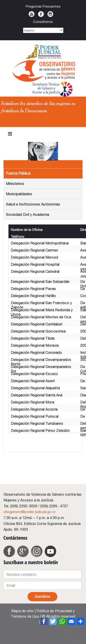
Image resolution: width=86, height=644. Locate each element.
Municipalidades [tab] (19, 194)
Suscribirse (42, 596)
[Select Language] (43, 30)
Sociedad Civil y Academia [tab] (28, 214)
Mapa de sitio (22, 611)
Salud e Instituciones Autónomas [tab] (33, 204)
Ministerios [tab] (15, 184)
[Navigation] (10, 134)
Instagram (50, 14)
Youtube (32, 14)
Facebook (41, 14)
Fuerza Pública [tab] (18, 173)
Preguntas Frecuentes (43, 6)
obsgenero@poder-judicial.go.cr (29, 512)
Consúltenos (43, 22)
